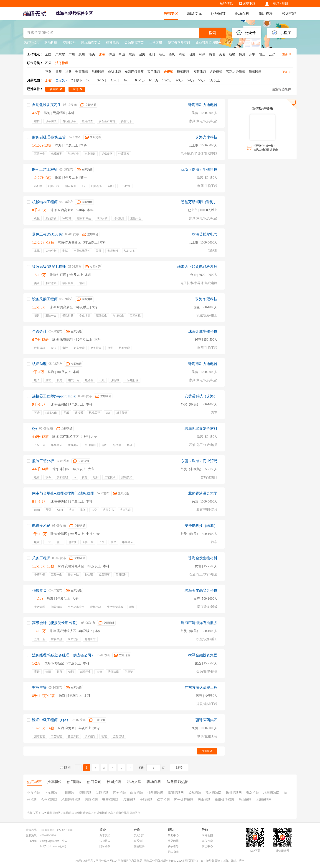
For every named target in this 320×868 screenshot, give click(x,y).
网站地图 (207, 835)
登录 (276, 4)
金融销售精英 (134, 43)
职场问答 (218, 14)
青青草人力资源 (250, 43)
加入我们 (139, 835)
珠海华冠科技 (206, 299)
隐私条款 (105, 846)
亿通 (230, 43)
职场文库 (195, 14)
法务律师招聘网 (51, 813)
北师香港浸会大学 (203, 493)
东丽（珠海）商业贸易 (199, 461)
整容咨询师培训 (179, 43)
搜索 (212, 33)
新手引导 (173, 846)
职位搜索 (207, 841)
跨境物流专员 (91, 43)
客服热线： (33, 835)
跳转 (179, 768)
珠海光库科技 (206, 137)
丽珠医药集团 (206, 720)
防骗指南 (173, 852)
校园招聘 (289, 14)
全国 (48, 54)
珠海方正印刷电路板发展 (197, 267)
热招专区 (171, 14)
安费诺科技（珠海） (201, 396)
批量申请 (207, 751)
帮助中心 (173, 835)
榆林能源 (112, 43)
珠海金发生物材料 (203, 558)
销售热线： (33, 830)
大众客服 (156, 43)
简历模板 (266, 14)
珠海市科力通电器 (203, 105)
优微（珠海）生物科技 (199, 170)
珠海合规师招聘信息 (128, 813)
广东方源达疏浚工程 (201, 688)
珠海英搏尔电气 (205, 234)
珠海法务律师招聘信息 (77, 813)
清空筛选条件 (282, 89)
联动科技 (51, 43)
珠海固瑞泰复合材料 (201, 429)
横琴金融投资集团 (203, 655)
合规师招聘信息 (103, 813)
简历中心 (207, 846)
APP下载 (249, 4)
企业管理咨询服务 (208, 43)
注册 (285, 4)
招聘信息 (226, 4)
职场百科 (242, 14)
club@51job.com (50, 841)
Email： (35, 841)
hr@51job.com (48, 846)
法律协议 (105, 841)
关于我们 (105, 835)
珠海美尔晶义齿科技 (201, 590)
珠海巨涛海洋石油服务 (199, 623)
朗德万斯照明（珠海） (199, 202)
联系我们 (139, 841)
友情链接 (139, 846)
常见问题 (173, 841)
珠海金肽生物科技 (203, 331)
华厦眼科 (69, 43)
